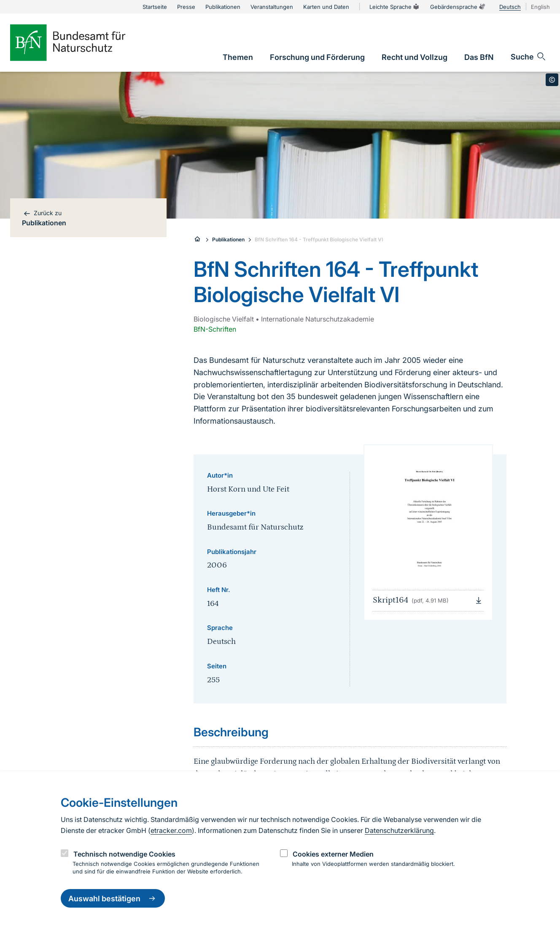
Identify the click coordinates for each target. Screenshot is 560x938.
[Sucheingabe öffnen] (529, 57)
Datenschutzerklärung (399, 830)
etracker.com (171, 830)
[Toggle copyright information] (552, 80)
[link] (238, 57)
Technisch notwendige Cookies (124, 854)
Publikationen (228, 239)
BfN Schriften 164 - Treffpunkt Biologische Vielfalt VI (319, 239)
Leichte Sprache (395, 7)
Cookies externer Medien (333, 854)
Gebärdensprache (458, 7)
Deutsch (510, 7)
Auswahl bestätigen (113, 898)
